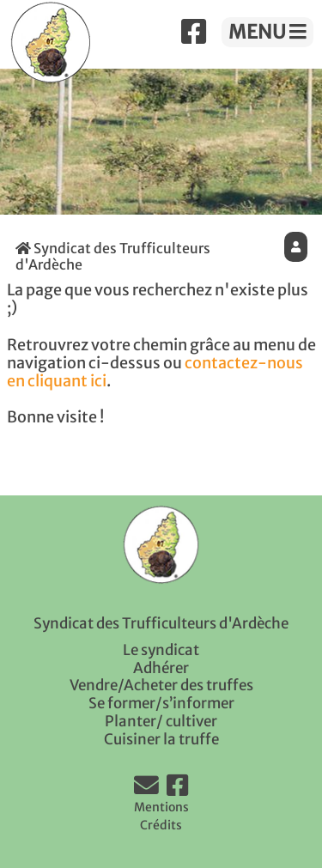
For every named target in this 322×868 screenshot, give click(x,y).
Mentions (161, 807)
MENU (267, 32)
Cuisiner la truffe (161, 739)
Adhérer (161, 668)
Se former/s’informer (161, 703)
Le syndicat (161, 650)
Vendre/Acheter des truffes (161, 685)
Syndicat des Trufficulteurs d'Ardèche (113, 256)
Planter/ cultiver (161, 721)
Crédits (161, 825)
